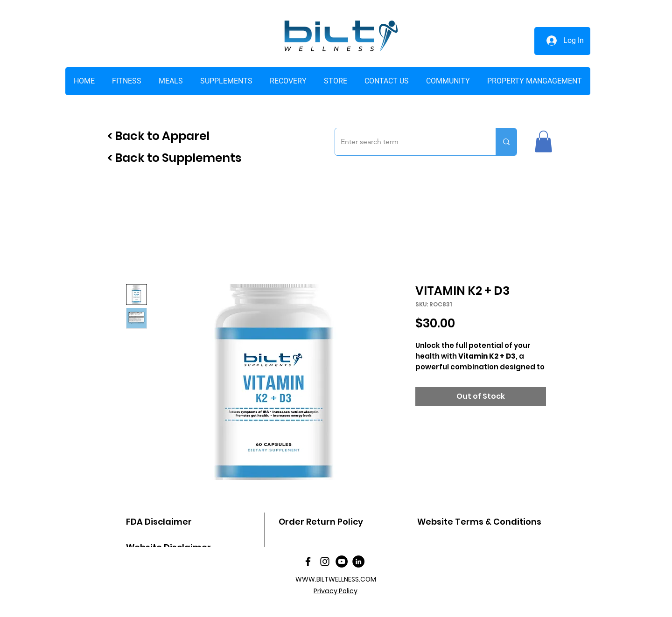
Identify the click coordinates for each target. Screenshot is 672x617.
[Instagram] (325, 562)
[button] (335, 81)
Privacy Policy (336, 591)
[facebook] (308, 562)
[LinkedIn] (358, 562)
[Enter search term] (408, 142)
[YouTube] (342, 562)
